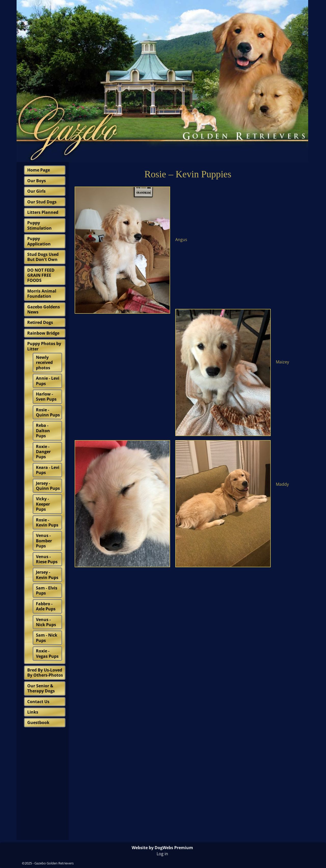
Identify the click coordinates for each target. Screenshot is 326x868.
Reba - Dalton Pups (43, 431)
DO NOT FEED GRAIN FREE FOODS (41, 275)
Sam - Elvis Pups (47, 590)
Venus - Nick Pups (46, 622)
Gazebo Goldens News (44, 309)
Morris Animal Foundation (42, 294)
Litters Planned (43, 212)
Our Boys (37, 181)
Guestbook (38, 722)
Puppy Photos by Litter (44, 346)
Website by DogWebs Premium (162, 848)
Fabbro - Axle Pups (46, 606)
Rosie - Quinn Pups (48, 412)
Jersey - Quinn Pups (48, 486)
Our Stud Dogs (42, 202)
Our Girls (36, 191)
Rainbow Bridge (43, 333)
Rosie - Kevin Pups (47, 522)
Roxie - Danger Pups (43, 452)
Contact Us (38, 702)
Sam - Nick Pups (47, 638)
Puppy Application (39, 241)
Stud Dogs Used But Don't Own (43, 257)
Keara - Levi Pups (48, 470)
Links (33, 712)
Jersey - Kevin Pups (47, 575)
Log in (162, 854)
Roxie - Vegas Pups (47, 653)
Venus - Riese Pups (47, 559)
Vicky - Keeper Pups (43, 504)
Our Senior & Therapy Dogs (41, 688)
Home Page (39, 170)
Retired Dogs (40, 322)
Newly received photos (44, 363)
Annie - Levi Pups (48, 381)
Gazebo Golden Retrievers (54, 863)
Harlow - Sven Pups (46, 397)
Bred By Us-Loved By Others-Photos (45, 673)
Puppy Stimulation (39, 225)
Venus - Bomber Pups (44, 541)
